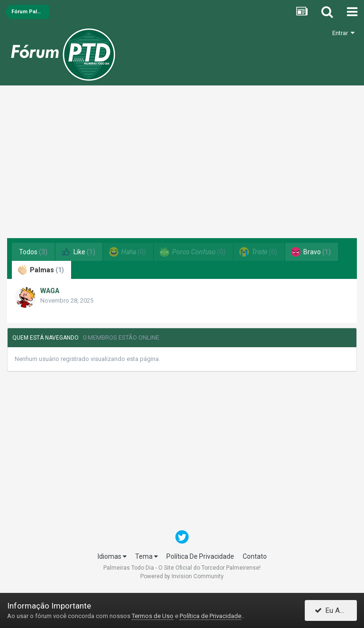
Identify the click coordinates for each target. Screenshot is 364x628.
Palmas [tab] (41, 270)
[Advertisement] (182, 166)
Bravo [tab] (311, 252)
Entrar (343, 33)
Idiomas (112, 556)
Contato (255, 556)
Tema (146, 556)
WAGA (50, 291)
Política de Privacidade (210, 616)
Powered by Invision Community (182, 576)
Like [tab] (78, 252)
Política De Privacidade (200, 556)
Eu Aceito (335, 610)
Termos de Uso (153, 616)
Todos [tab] (33, 252)
